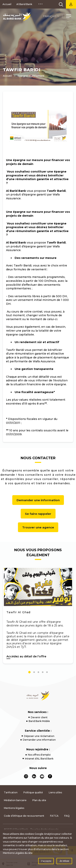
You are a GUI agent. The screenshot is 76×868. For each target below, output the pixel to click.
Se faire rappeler (38, 514)
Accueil (7, 4)
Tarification (11, 792)
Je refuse (64, 861)
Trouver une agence (38, 527)
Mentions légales (14, 808)
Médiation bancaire (15, 800)
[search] (61, 4)
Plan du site (39, 800)
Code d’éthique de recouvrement (24, 816)
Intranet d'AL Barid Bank (39, 759)
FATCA (54, 816)
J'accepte (46, 861)
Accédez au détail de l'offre (26, 656)
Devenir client (39, 717)
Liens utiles (55, 792)
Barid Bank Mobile (39, 721)
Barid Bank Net (71, 4)
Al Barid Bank (24, 4)
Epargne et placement (31, 76)
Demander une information (38, 500)
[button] (69, 17)
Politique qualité (33, 792)
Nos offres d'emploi (39, 755)
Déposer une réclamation (39, 736)
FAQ (67, 816)
